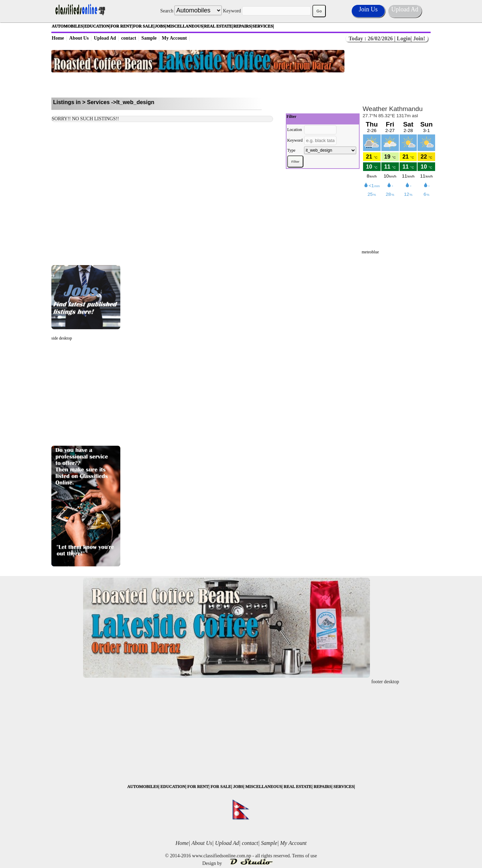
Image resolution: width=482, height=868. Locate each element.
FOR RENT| (121, 26)
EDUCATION (173, 787)
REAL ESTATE (297, 787)
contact (129, 38)
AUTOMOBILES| (68, 26)
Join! (418, 38)
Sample (149, 38)
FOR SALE (221, 787)
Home (58, 38)
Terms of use (304, 856)
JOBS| (160, 26)
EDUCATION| (97, 26)
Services (98, 102)
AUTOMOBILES (143, 787)
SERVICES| (263, 26)
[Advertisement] (198, 85)
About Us (79, 38)
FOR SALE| (144, 26)
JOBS (238, 787)
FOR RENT (198, 787)
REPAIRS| (242, 26)
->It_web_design (133, 102)
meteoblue (370, 252)
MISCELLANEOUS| (185, 26)
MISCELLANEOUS (263, 787)
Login (404, 38)
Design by (241, 863)
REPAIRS (322, 787)
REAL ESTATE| (219, 26)
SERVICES (344, 787)
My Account (174, 38)
